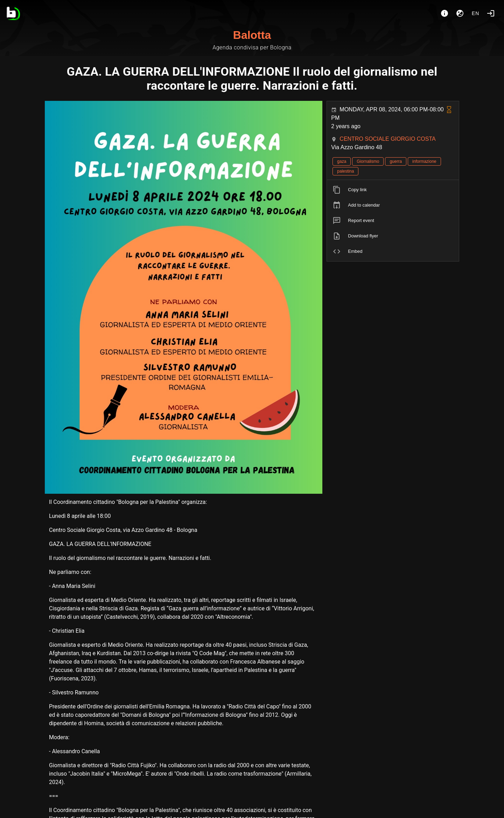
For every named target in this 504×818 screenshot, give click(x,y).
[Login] (491, 13)
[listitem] (393, 190)
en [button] (476, 13)
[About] (444, 13)
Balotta (252, 35)
